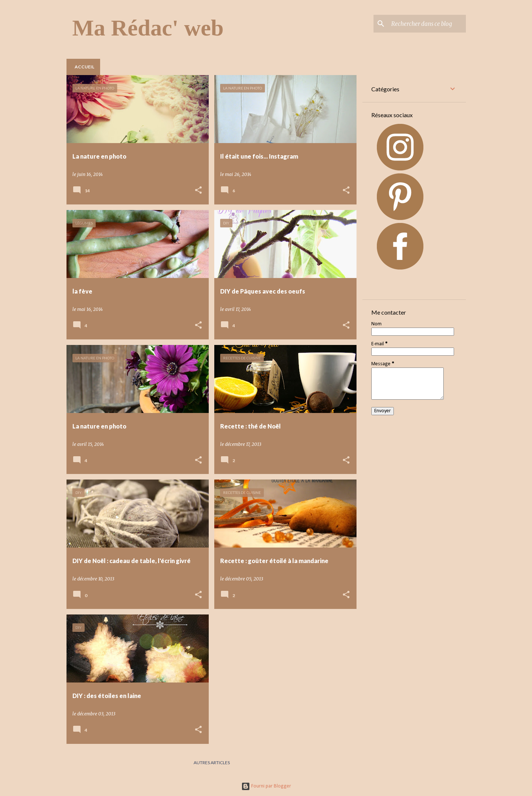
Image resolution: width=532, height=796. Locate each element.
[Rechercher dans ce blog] (427, 24)
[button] (198, 191)
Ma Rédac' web (148, 28)
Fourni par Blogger (266, 786)
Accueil (84, 67)
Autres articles (212, 763)
